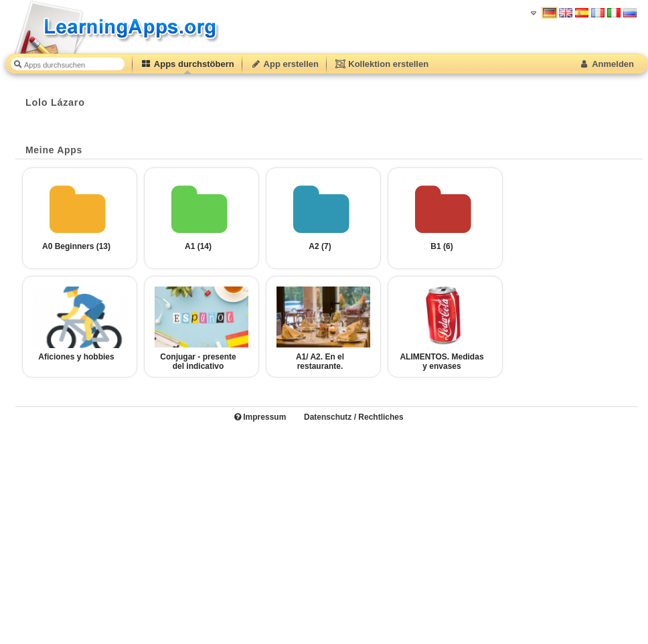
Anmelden (606, 64)
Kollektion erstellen (382, 64)
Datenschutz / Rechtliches (354, 417)
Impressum (260, 417)
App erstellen (285, 64)
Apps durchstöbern (187, 64)
